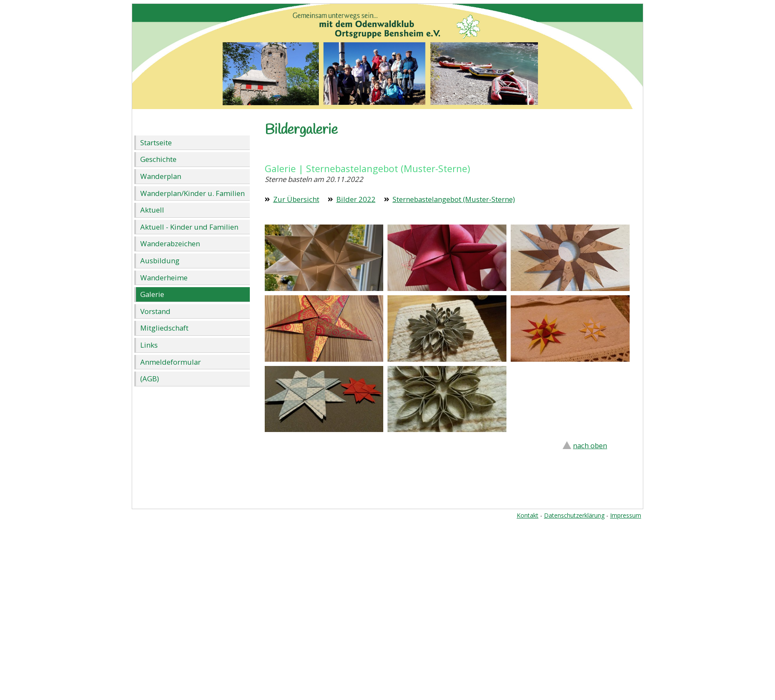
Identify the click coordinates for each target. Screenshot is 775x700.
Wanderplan (161, 176)
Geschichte (158, 159)
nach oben (590, 445)
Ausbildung (160, 261)
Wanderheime (164, 278)
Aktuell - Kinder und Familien (189, 227)
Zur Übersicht (296, 199)
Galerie (152, 294)
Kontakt (528, 515)
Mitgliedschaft (164, 328)
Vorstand (155, 311)
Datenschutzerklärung (574, 515)
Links (149, 345)
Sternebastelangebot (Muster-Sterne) (454, 199)
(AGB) (150, 379)
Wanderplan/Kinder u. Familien (192, 193)
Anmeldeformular (171, 362)
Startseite (156, 143)
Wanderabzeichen (170, 243)
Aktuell (152, 210)
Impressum (626, 515)
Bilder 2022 (356, 199)
